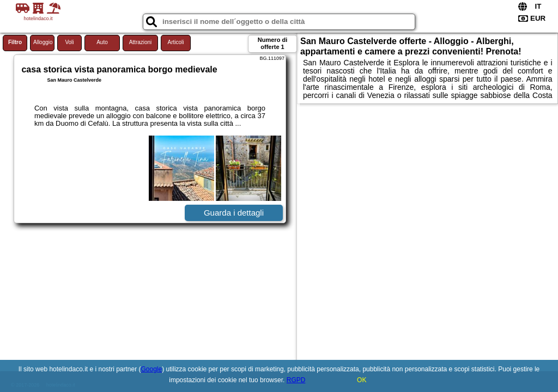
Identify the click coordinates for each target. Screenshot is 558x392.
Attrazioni (141, 42)
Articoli (175, 42)
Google (152, 369)
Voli (69, 42)
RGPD (296, 380)
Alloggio (43, 42)
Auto (102, 42)
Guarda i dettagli (234, 213)
